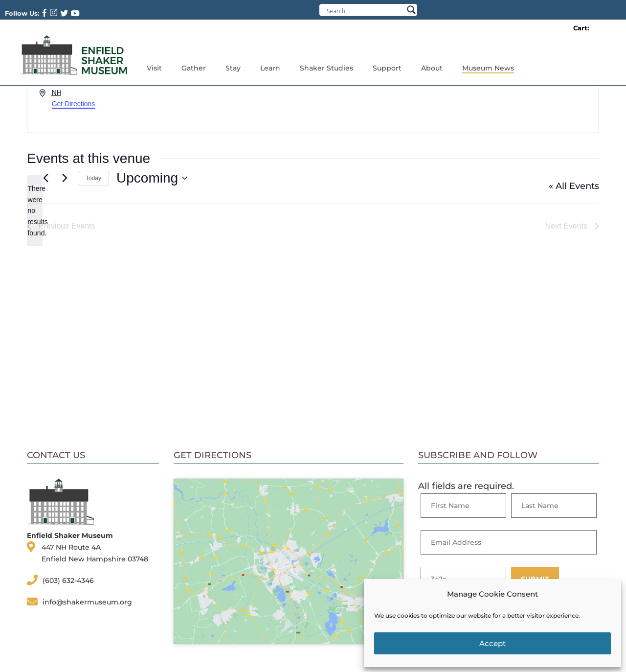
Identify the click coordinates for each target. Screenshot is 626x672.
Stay (233, 68)
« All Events (574, 186)
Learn (270, 68)
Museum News (488, 68)
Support (387, 68)
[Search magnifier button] (411, 10)
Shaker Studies (326, 68)
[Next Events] (65, 178)
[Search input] (365, 11)
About (432, 68)
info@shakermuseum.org (87, 602)
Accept (492, 643)
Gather (194, 68)
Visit (154, 68)
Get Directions (74, 104)
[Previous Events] (45, 178)
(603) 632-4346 (68, 580)
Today (93, 178)
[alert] (35, 211)
